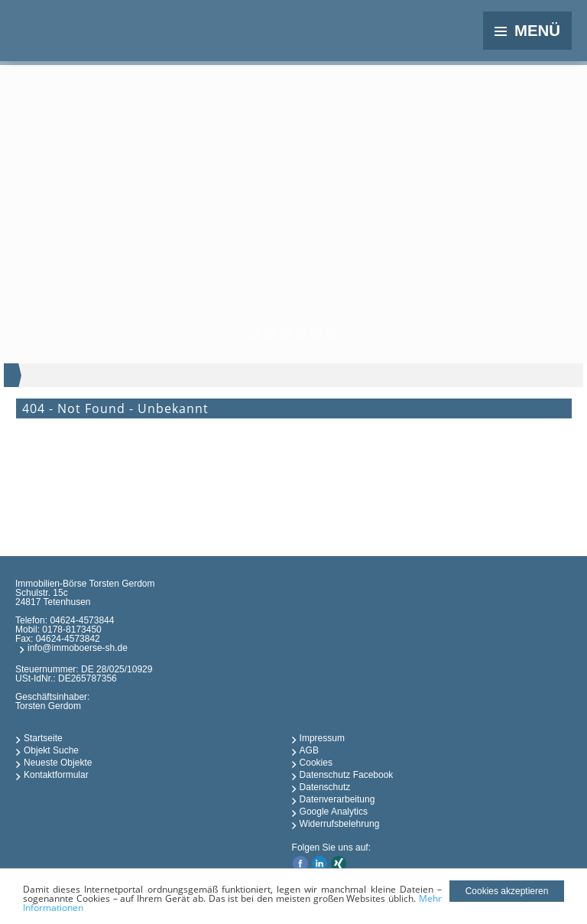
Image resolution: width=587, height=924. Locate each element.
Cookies (316, 763)
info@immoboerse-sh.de (78, 648)
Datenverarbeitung (337, 799)
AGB (309, 750)
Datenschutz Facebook (347, 775)
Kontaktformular (56, 775)
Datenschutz (325, 787)
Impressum (322, 738)
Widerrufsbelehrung (340, 824)
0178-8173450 (71, 630)
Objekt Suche (51, 750)
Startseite (43, 738)
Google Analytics (334, 812)
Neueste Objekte (58, 763)
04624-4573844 (82, 620)
